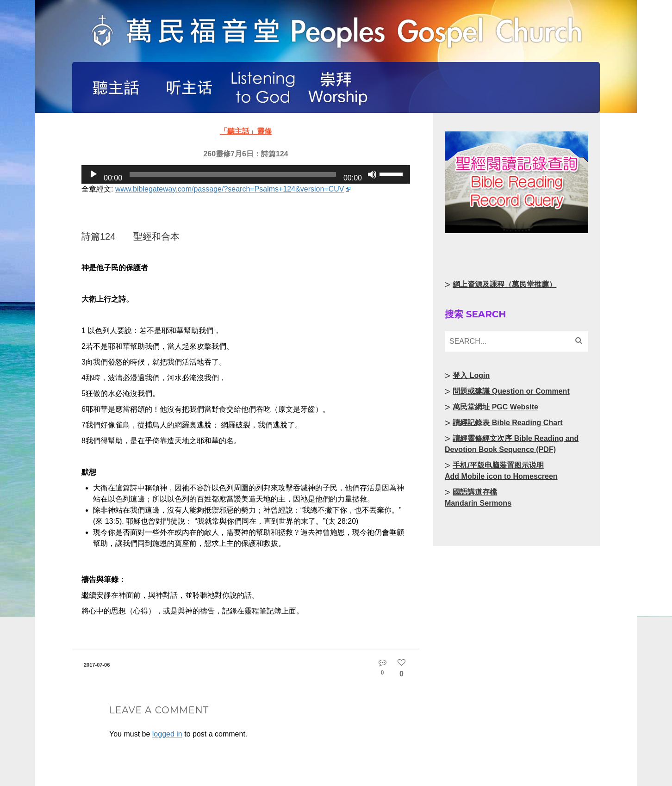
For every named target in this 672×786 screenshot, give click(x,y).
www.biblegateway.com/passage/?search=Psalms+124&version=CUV (230, 189)
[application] (246, 174)
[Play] (93, 174)
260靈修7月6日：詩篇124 (246, 154)
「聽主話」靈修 (246, 131)
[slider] (233, 174)
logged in (167, 734)
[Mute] (372, 174)
